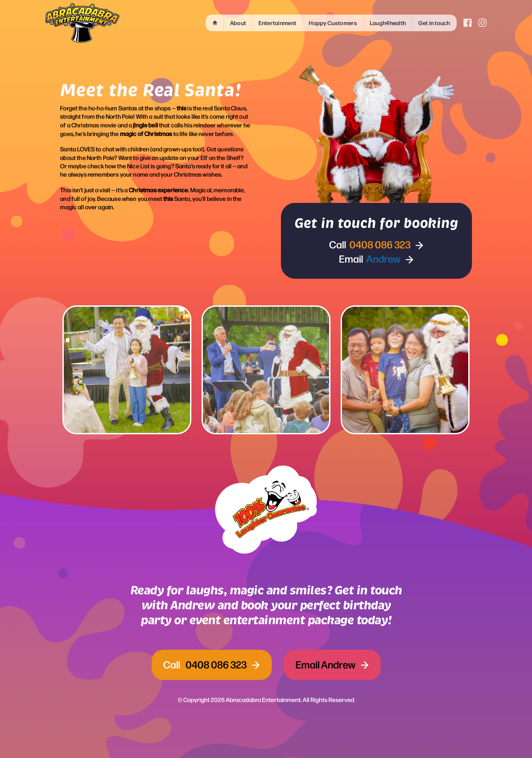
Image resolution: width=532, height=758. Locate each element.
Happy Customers (333, 23)
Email (371, 258)
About (238, 23)
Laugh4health (388, 23)
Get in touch (434, 23)
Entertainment (277, 23)
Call (371, 244)
